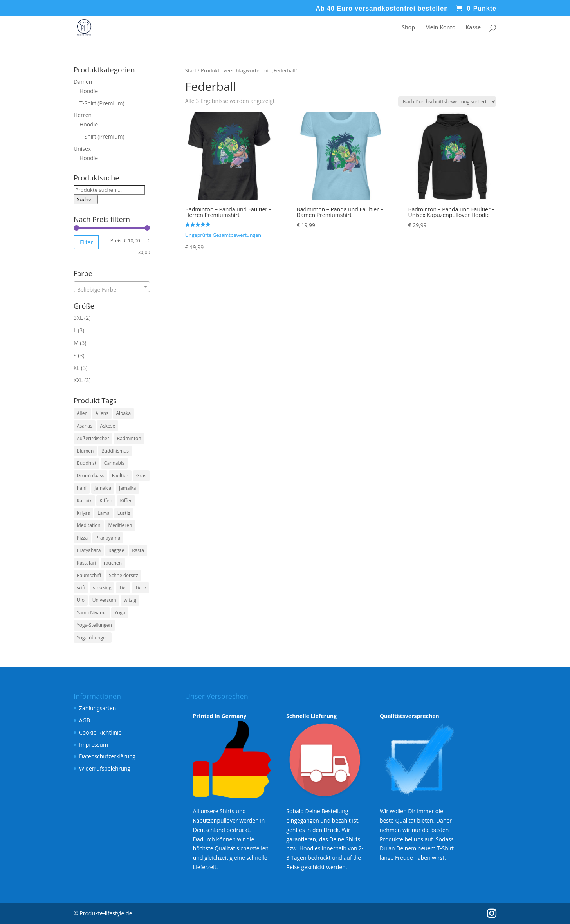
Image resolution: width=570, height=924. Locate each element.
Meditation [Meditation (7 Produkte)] (89, 525)
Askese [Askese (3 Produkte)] (107, 426)
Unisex (82, 149)
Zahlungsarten (97, 708)
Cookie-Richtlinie (100, 732)
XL (77, 368)
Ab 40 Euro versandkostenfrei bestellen (382, 9)
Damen (83, 82)
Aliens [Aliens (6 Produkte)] (102, 413)
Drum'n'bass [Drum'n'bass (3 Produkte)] (90, 476)
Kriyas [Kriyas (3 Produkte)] (83, 513)
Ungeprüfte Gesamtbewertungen (223, 235)
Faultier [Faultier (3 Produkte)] (120, 476)
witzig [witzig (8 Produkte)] (130, 600)
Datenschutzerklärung (107, 756)
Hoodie (89, 91)
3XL (78, 318)
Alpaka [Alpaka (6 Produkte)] (124, 413)
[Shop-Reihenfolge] (447, 102)
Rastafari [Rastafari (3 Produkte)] (86, 563)
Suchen (86, 199)
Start (191, 70)
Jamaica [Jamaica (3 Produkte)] (103, 488)
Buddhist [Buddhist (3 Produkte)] (87, 463)
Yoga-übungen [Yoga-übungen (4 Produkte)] (93, 638)
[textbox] (112, 290)
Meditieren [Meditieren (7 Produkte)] (120, 525)
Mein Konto (440, 28)
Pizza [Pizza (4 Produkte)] (82, 538)
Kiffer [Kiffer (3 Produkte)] (126, 501)
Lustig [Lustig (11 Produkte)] (124, 513)
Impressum (94, 744)
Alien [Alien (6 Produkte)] (82, 413)
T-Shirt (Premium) (102, 103)
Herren (83, 115)
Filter (86, 242)
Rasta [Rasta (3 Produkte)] (138, 550)
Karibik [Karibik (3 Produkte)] (84, 501)
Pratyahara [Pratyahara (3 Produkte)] (89, 550)
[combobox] (112, 287)
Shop (408, 28)
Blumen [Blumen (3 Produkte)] (85, 451)
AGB (85, 720)
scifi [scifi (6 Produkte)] (81, 587)
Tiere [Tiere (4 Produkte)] (141, 587)
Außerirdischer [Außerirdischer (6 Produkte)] (93, 438)
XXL (78, 380)
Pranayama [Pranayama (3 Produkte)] (108, 538)
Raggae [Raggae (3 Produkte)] (116, 550)
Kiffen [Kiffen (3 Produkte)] (106, 501)
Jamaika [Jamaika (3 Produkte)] (128, 488)
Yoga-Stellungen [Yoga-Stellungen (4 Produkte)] (94, 625)
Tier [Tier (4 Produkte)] (123, 587)
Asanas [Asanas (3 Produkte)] (85, 426)
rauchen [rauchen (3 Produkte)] (113, 563)
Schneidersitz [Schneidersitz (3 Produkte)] (123, 575)
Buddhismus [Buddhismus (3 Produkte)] (115, 451)
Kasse (473, 28)
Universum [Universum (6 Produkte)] (104, 600)
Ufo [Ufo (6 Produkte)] (81, 600)
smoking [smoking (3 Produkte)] (102, 587)
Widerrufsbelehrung (105, 768)
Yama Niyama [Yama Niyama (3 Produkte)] (92, 613)
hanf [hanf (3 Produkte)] (82, 488)
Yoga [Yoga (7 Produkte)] (120, 613)
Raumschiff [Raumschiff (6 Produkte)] (89, 575)
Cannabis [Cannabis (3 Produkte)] (114, 463)
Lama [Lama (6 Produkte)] (104, 513)
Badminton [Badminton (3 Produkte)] (129, 438)
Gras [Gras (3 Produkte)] (141, 476)
